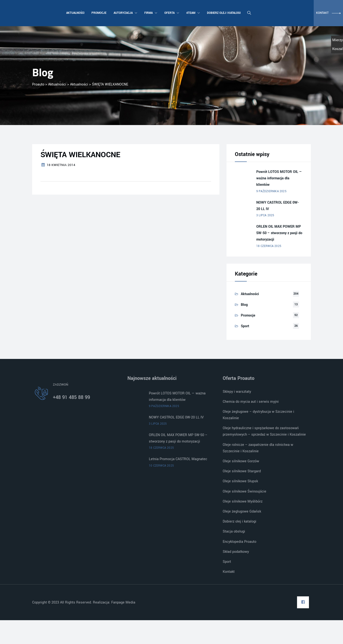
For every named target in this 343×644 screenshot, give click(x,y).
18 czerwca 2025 (269, 246)
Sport (245, 326)
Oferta (171, 13)
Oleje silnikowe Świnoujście (245, 491)
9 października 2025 (271, 191)
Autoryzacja (125, 13)
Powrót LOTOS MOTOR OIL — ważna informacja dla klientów (279, 178)
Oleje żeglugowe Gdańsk (242, 511)
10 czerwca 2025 (161, 466)
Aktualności (75, 13)
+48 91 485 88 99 (71, 397)
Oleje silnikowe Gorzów (241, 461)
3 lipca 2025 (265, 215)
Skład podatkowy (236, 552)
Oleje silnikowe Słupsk (240, 481)
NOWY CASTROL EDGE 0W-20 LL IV (278, 206)
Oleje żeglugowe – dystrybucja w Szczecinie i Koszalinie (258, 415)
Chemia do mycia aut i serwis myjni (251, 402)
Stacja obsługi (234, 531)
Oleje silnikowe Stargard (242, 471)
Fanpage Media (124, 602)
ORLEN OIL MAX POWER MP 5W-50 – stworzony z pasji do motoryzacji (279, 233)
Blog (244, 305)
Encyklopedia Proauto (240, 542)
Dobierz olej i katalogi (223, 13)
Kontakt (229, 572)
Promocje (98, 13)
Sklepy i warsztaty (237, 392)
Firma (150, 13)
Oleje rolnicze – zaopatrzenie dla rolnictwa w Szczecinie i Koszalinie (258, 448)
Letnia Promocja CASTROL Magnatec (178, 459)
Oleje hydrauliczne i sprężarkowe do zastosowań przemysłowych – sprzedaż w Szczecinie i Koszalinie (264, 431)
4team (193, 13)
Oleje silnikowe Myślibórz (243, 501)
